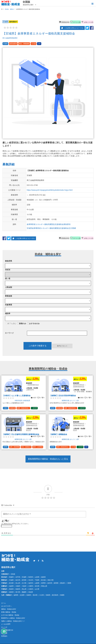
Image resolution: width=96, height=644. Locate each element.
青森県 (11, 577)
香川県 (18, 592)
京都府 (18, 586)
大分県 (41, 595)
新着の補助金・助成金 (9, 612)
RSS (43, 561)
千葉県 (37, 580)
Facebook (38, 561)
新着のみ (22, 324)
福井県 (31, 583)
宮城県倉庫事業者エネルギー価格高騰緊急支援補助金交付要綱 (51, 228)
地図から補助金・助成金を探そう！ (13, 621)
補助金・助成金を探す (9, 609)
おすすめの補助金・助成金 (10, 615)
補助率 (8, 313)
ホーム (3, 603)
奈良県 (37, 586)
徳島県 (11, 592)
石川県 (24, 583)
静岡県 (56, 583)
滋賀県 (11, 586)
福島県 (43, 577)
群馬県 (24, 580)
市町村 (8, 270)
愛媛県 (24, 592)
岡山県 (24, 589)
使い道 (8, 278)
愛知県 (62, 583)
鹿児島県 (55, 595)
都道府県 (8, 261)
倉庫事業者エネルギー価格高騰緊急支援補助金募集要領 (49, 224)
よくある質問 (6, 624)
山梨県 (37, 583)
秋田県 (31, 577)
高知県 (31, 592)
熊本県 (35, 595)
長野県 (43, 583)
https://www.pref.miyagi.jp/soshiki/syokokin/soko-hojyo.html (50, 190)
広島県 (31, 589)
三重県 (69, 583)
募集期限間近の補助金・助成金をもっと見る (48, 459)
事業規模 (8, 296)
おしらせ (4, 627)
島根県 (18, 589)
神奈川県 (50, 580)
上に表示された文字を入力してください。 (15, 524)
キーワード (9, 333)
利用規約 (4, 636)
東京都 (43, 580)
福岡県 (16, 595)
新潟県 (11, 583)
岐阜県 (50, 583)
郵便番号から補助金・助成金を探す (13, 618)
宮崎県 (48, 595)
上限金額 (8, 287)
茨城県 (11, 580)
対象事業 (8, 305)
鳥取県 (11, 589)
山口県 (37, 589)
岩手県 (18, 577)
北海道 (13, 574)
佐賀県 (22, 595)
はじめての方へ (6, 606)
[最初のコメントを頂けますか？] (44, 514)
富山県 (18, 583)
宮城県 (24, 577)
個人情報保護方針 (7, 630)
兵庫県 (31, 586)
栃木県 (18, 580)
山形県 (37, 577)
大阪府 (24, 586)
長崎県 (29, 595)
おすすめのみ (33, 324)
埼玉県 (31, 580)
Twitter (34, 561)
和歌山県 (44, 586)
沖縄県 (62, 595)
